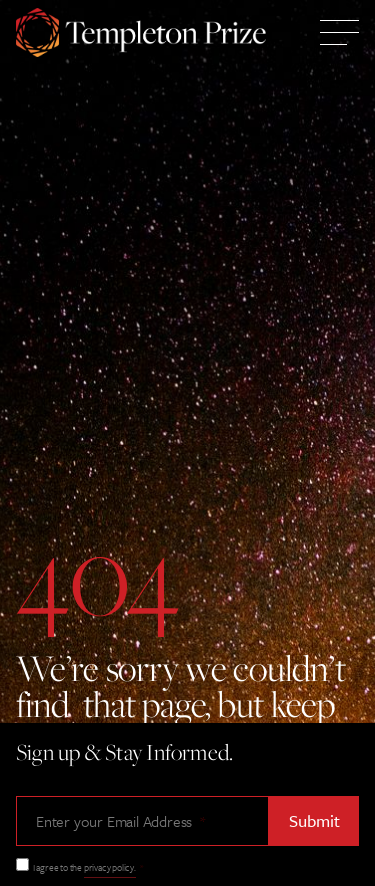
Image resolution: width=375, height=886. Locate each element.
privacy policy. (110, 867)
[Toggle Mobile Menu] (339, 35)
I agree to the (88, 867)
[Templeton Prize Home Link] (141, 35)
